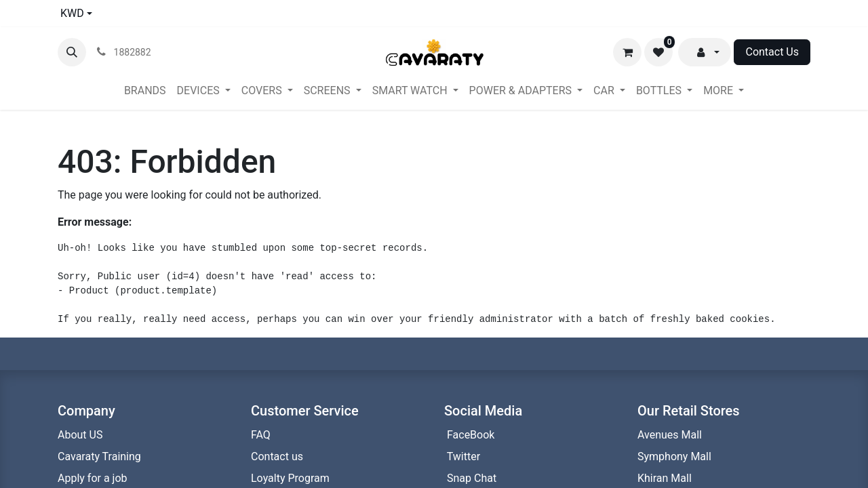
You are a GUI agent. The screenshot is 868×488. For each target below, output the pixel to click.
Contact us (278, 456)
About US (80, 435)
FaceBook (469, 435)
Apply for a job (93, 478)
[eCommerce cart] (627, 52)
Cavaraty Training (99, 456)
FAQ (261, 435)
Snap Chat (470, 478)
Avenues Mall (670, 435)
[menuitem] (145, 91)
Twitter (462, 456)
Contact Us (772, 52)
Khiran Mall (665, 478)
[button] (72, 52)
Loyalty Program (292, 478)
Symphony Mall (674, 456)
